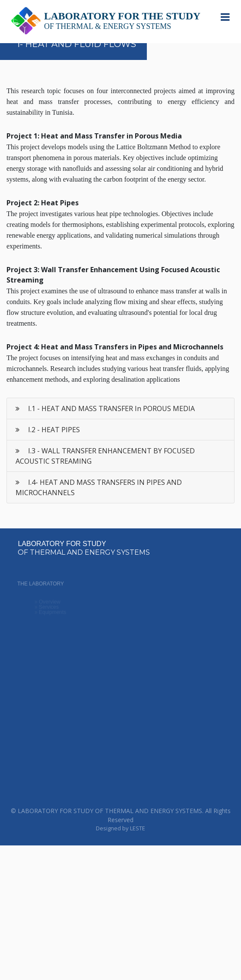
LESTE (138, 828)
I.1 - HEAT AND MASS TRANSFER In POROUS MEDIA (105, 408)
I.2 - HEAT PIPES (48, 430)
